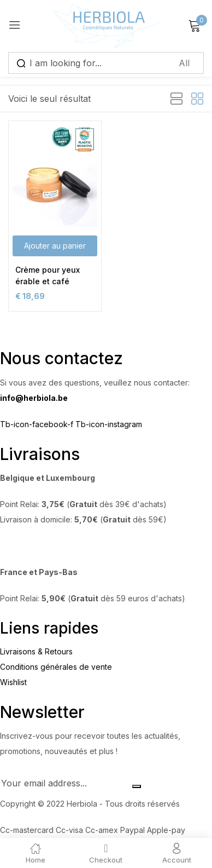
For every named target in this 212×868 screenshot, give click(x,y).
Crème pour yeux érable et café (48, 275)
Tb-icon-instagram (109, 424)
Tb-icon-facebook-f (38, 424)
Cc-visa (70, 830)
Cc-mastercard (28, 830)
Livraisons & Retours (36, 651)
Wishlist (13, 682)
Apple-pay (166, 830)
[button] (55, 246)
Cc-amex (103, 830)
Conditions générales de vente (56, 667)
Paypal (134, 830)
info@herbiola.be (34, 398)
